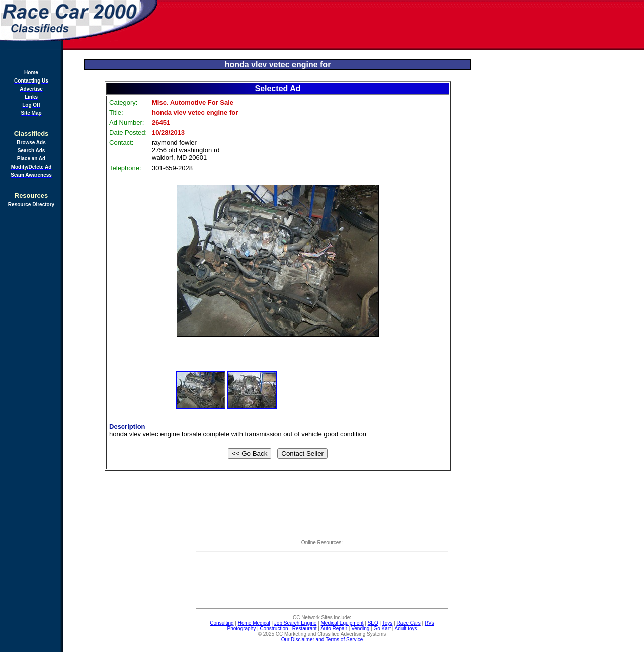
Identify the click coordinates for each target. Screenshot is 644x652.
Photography (242, 629)
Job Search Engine (296, 623)
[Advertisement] (401, 25)
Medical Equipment (342, 623)
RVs (429, 623)
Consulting (222, 623)
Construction (274, 629)
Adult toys (406, 629)
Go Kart (382, 629)
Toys (388, 623)
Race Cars (409, 623)
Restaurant (305, 629)
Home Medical (254, 623)
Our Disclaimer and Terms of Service (322, 640)
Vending (360, 629)
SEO (373, 623)
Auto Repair (334, 629)
